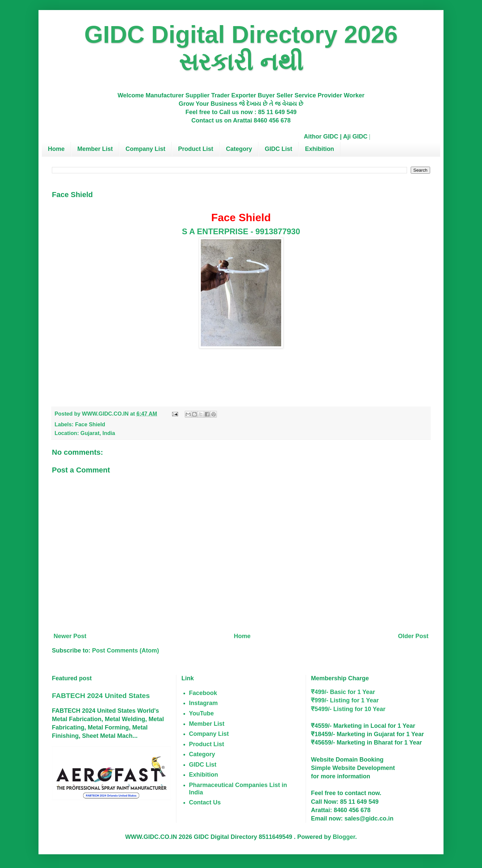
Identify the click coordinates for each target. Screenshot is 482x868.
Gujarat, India (98, 433)
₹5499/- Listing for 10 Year (348, 709)
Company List (145, 149)
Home (56, 149)
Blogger (344, 837)
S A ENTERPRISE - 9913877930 (241, 231)
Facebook (203, 693)
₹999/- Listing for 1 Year (345, 700)
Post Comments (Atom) (126, 650)
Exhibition (319, 149)
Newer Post (70, 636)
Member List (95, 149)
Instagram (204, 703)
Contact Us (205, 802)
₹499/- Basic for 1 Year (343, 692)
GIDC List (278, 149)
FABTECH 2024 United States (101, 696)
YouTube (202, 713)
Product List (196, 149)
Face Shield (90, 424)
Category (239, 149)
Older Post (413, 636)
